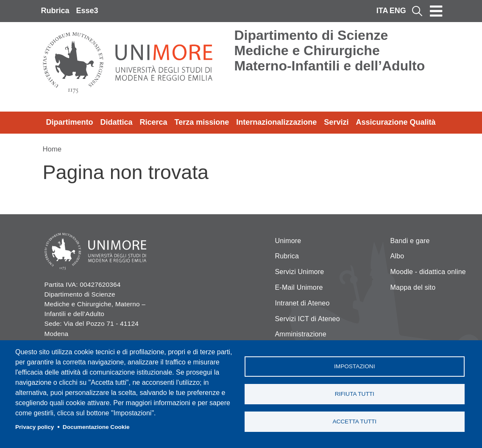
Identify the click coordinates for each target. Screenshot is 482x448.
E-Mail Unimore (299, 287)
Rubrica (55, 11)
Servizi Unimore (300, 272)
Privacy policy (35, 427)
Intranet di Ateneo (302, 303)
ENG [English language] (398, 11)
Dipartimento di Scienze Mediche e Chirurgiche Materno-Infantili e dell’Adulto (330, 50)
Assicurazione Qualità (396, 122)
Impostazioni (354, 366)
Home (52, 149)
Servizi (336, 122)
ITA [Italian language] (382, 11)
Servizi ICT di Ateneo (308, 319)
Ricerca (154, 122)
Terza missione (202, 122)
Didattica (117, 122)
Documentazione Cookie (96, 427)
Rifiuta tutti (355, 394)
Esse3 (87, 11)
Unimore (288, 241)
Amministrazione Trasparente (301, 339)
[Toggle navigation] (436, 11)
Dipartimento (70, 122)
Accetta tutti (354, 421)
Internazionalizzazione (276, 122)
